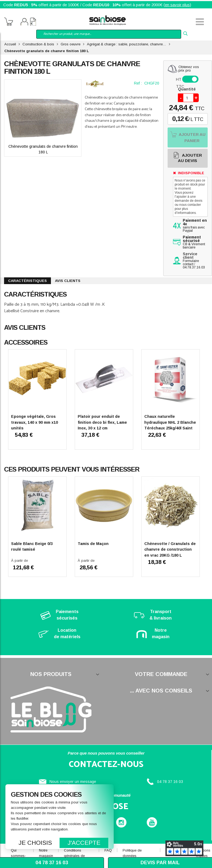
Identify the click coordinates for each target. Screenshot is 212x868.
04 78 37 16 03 (170, 782)
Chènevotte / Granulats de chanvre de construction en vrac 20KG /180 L (170, 549)
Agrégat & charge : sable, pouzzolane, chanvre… (127, 44)
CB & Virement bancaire (194, 242)
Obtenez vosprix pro (189, 69)
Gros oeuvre (71, 44)
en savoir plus (177, 5)
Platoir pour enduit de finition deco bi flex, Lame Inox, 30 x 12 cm (102, 422)
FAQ (108, 850)
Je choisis (35, 843)
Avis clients (68, 281)
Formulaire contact (191, 263)
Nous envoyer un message (73, 782)
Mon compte (24, 22)
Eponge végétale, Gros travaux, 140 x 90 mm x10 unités (35, 422)
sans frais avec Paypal (195, 226)
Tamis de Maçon (93, 544)
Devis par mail (160, 863)
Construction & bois (38, 44)
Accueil (10, 44)
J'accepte (84, 843)
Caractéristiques (27, 281)
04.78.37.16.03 (194, 267)
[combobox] (109, 34)
